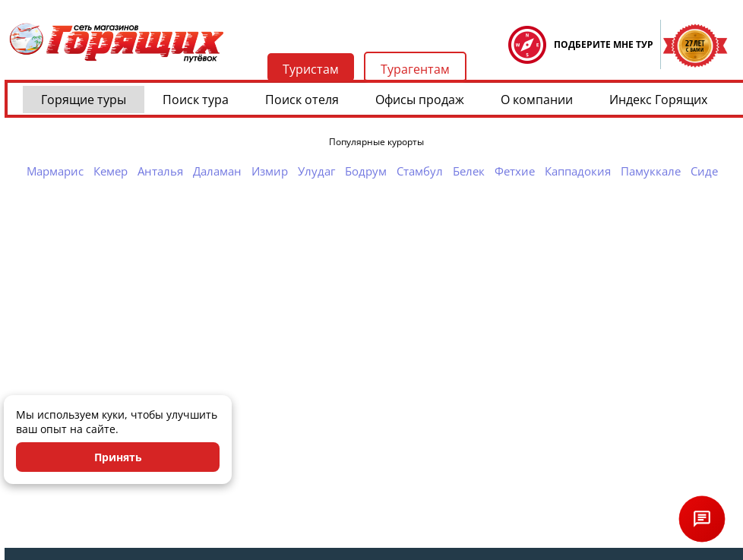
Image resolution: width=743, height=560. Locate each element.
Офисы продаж (420, 100)
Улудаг (316, 171)
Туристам (311, 69)
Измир (270, 171)
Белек (469, 171)
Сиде (704, 171)
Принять (118, 457)
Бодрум (366, 171)
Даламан (217, 171)
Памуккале (651, 171)
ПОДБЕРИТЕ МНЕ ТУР (604, 44)
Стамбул (420, 171)
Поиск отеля (302, 100)
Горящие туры (84, 100)
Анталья (160, 171)
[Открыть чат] (702, 519)
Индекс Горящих (658, 100)
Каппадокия (578, 171)
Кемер (111, 171)
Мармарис (55, 171)
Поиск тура (196, 100)
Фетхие (515, 171)
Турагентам (415, 69)
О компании (537, 100)
